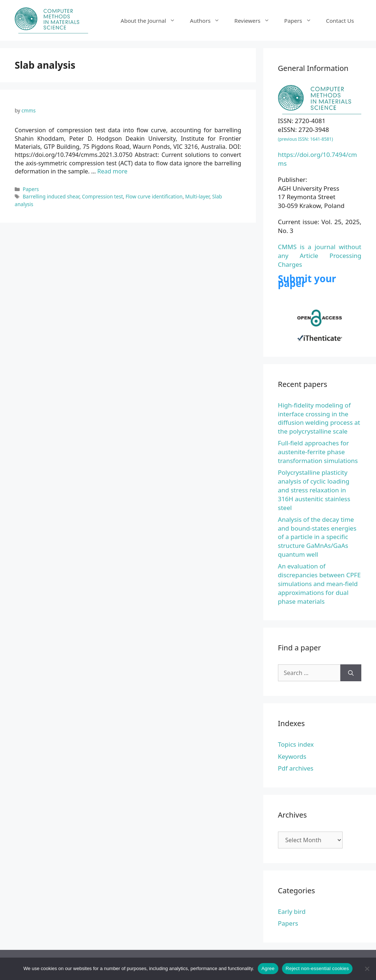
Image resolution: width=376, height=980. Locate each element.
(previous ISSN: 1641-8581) (305, 139)
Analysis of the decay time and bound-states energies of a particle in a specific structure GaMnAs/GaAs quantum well (317, 537)
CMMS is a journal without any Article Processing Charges (320, 256)
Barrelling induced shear (51, 196)
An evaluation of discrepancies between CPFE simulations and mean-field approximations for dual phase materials (319, 584)
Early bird (292, 911)
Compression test (102, 196)
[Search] (351, 673)
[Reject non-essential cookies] (367, 969)
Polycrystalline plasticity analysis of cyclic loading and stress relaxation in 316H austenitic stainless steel (314, 490)
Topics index (296, 744)
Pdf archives (296, 768)
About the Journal (152, 21)
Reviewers (256, 21)
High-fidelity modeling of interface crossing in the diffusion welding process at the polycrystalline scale (319, 418)
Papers (301, 21)
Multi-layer (197, 196)
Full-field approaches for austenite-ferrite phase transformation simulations (318, 452)
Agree (268, 968)
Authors (208, 21)
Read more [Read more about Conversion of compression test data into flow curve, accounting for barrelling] (112, 171)
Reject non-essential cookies (317, 968)
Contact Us (340, 21)
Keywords (292, 756)
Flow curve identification (154, 196)
